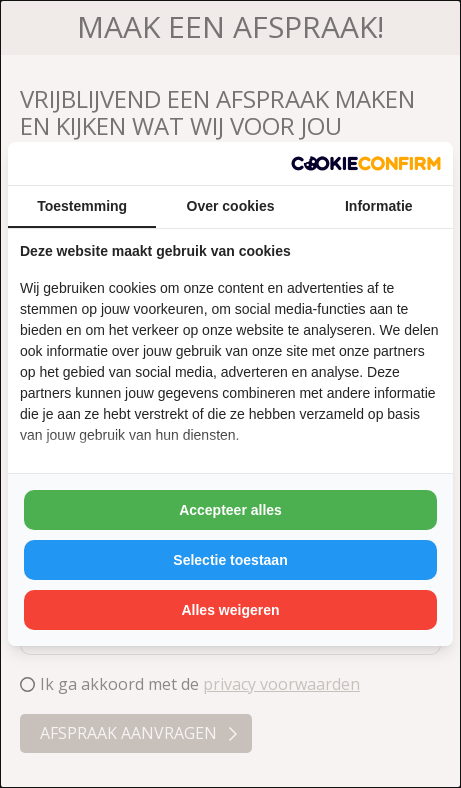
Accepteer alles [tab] (230, 510)
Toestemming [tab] (82, 206)
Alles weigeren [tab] (230, 610)
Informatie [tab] (379, 206)
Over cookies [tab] (231, 206)
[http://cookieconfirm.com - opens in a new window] (366, 163)
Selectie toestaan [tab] (230, 560)
